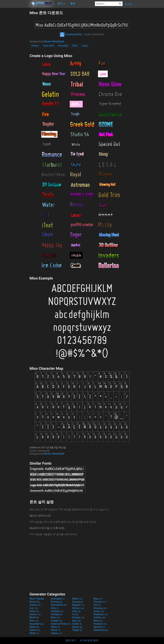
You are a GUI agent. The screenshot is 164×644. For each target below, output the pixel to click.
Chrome (100, 602)
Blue (98, 599)
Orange (78, 617)
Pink (34, 621)
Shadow (100, 624)
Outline (100, 617)
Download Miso (71, 34)
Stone (56, 630)
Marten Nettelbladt (54, 41)
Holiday (57, 614)
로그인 (129, 4)
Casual (78, 602)
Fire (97, 605)
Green (99, 611)
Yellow (57, 633)
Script (77, 624)
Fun (34, 608)
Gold (34, 611)
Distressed (59, 605)
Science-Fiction (61, 624)
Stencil (35, 630)
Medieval (101, 614)
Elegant (78, 605)
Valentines (101, 630)
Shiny (55, 627)
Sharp (34, 627)
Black (77, 599)
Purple (56, 621)
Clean (85, 46)
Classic (35, 46)
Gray (76, 611)
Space (77, 627)
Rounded (63, 46)
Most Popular (37, 599)
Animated (58, 599)
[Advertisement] (15, 57)
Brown (35, 602)
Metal (34, 617)
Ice (75, 614)
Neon (55, 617)
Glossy (78, 608)
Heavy (35, 614)
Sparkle (99, 627)
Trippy (77, 630)
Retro (98, 621)
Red (76, 621)
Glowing (100, 608)
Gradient (57, 611)
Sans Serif (49, 46)
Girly (55, 608)
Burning (57, 602)
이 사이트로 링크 (89, 640)
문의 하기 (71, 640)
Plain (75, 46)
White (34, 633)
